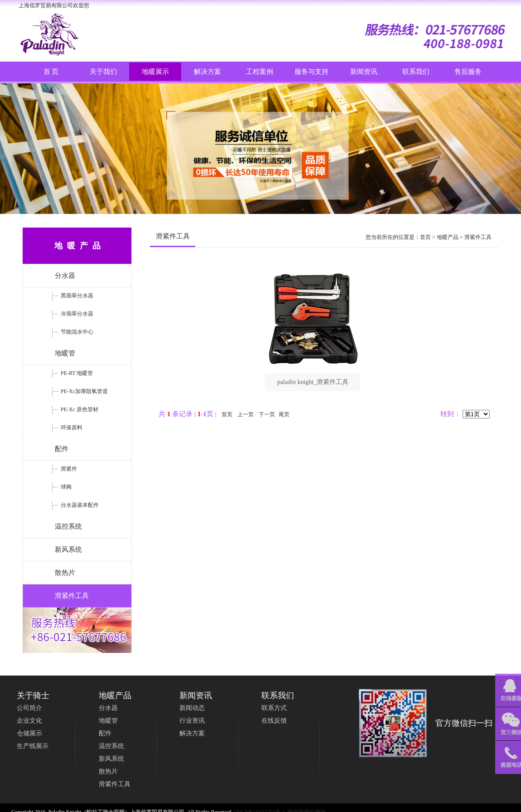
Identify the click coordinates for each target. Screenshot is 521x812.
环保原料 (71, 428)
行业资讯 (192, 721)
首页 (425, 237)
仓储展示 (29, 733)
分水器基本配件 (79, 505)
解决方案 (192, 733)
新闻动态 (192, 708)
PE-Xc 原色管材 (79, 409)
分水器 (65, 276)
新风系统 (68, 549)
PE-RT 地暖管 (76, 373)
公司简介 (29, 708)
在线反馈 (274, 721)
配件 (62, 449)
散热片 (65, 573)
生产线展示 (33, 746)
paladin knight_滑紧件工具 (313, 382)
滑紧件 (68, 469)
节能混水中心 (76, 332)
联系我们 (416, 72)
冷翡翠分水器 (76, 314)
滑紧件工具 (72, 596)
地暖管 (65, 353)
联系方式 (274, 708)
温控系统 (68, 526)
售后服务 (468, 72)
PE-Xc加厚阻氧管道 (84, 391)
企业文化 (29, 721)
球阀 (65, 487)
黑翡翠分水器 (76, 296)
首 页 (51, 72)
